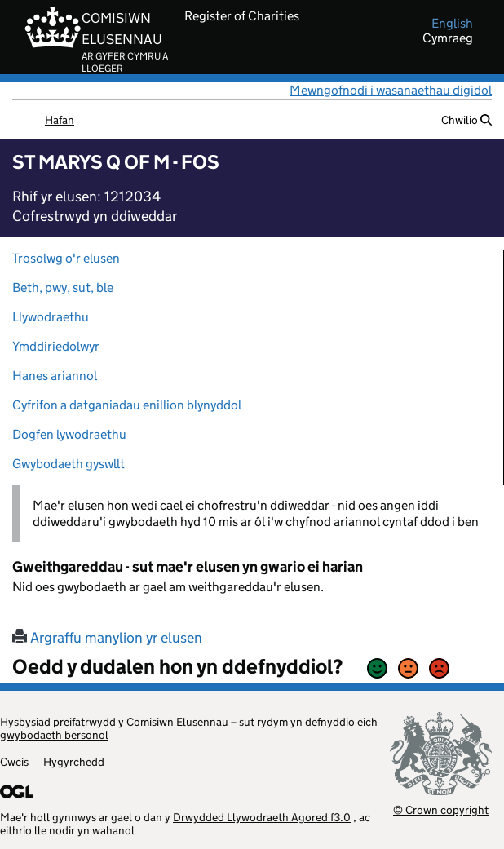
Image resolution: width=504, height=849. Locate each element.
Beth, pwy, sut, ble (63, 287)
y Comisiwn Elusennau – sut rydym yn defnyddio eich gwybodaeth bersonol (189, 728)
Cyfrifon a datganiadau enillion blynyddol (127, 405)
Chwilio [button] (466, 120)
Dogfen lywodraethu (69, 434)
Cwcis (14, 762)
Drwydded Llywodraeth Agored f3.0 (262, 817)
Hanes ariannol (55, 376)
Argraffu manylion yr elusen (107, 638)
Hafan (60, 120)
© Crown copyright (441, 809)
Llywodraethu (51, 317)
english (452, 24)
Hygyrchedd (74, 762)
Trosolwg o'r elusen (66, 258)
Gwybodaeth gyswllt (69, 464)
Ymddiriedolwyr (56, 346)
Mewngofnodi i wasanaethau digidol (391, 90)
